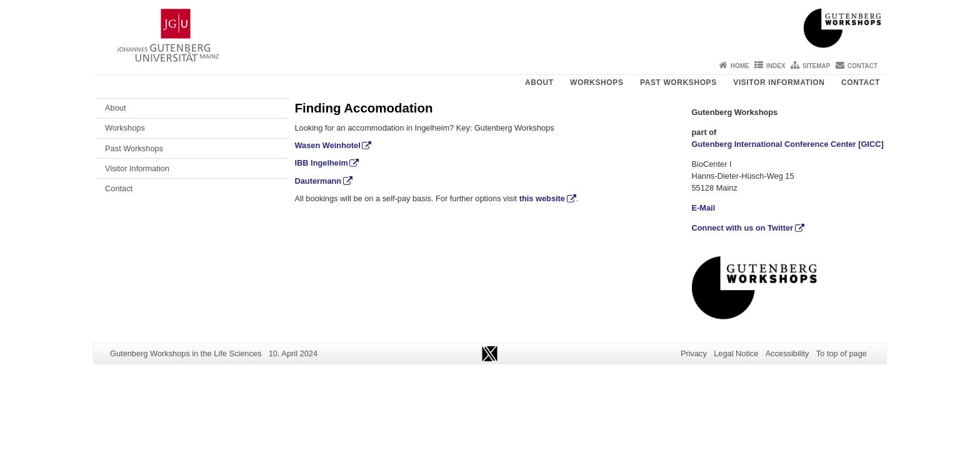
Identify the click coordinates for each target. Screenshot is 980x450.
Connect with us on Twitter (743, 228)
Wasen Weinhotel (328, 145)
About (539, 82)
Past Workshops (678, 82)
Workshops (597, 82)
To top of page (842, 353)
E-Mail (704, 208)
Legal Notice (736, 353)
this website (542, 198)
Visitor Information (779, 82)
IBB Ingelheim (322, 163)
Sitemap (816, 66)
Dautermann (318, 181)
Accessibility (787, 353)
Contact (862, 66)
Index (776, 66)
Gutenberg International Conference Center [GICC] (788, 144)
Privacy (694, 353)
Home (740, 66)
